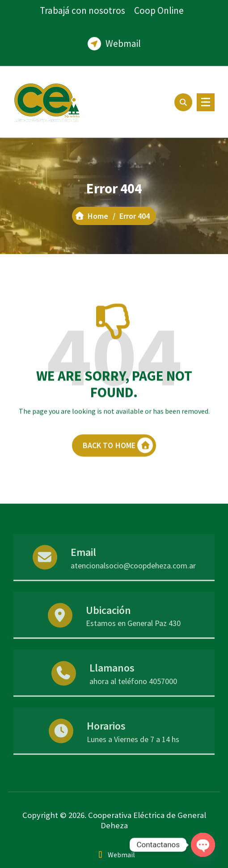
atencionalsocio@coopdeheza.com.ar (133, 580)
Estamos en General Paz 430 (133, 638)
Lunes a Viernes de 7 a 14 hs (133, 754)
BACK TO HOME (118, 457)
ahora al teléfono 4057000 (133, 696)
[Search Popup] (183, 102)
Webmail (123, 38)
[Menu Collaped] (206, 102)
